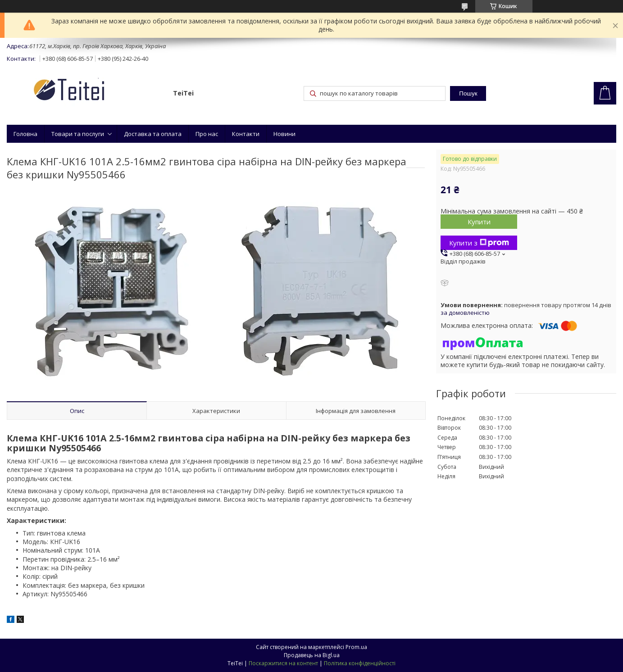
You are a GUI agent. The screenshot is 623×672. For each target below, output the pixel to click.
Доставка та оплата (153, 134)
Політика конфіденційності (360, 663)
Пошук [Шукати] (468, 93)
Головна (25, 134)
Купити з (479, 243)
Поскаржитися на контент (283, 663)
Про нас (207, 134)
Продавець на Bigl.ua (312, 655)
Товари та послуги (78, 134)
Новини (284, 134)
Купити (479, 222)
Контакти (246, 134)
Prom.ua (356, 647)
